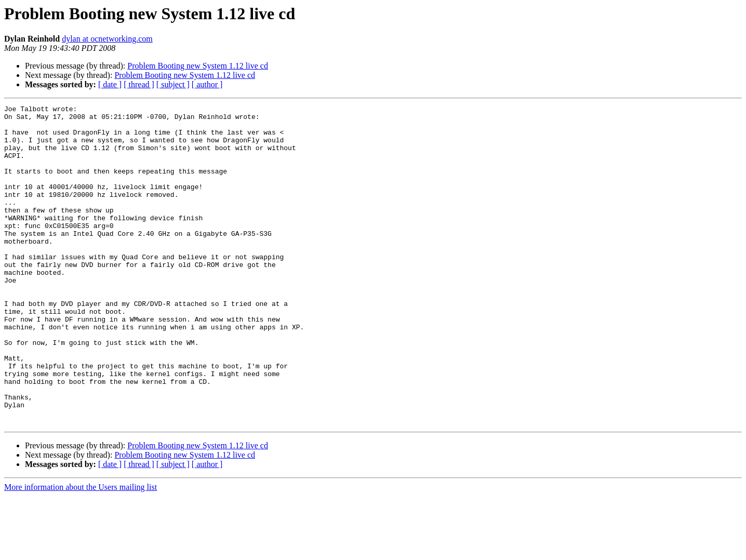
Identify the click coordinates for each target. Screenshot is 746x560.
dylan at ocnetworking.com (107, 39)
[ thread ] (139, 84)
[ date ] (110, 84)
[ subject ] (173, 84)
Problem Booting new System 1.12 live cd (198, 66)
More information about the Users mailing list (81, 551)
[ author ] (207, 84)
